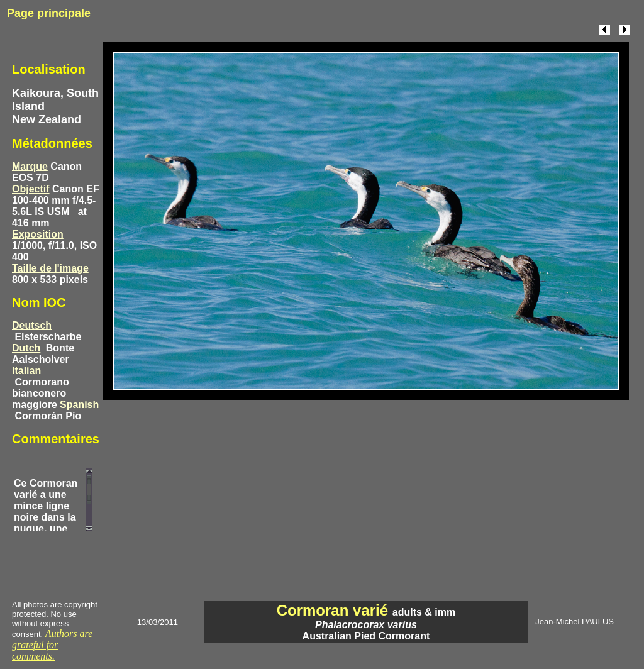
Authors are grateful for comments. (52, 645)
